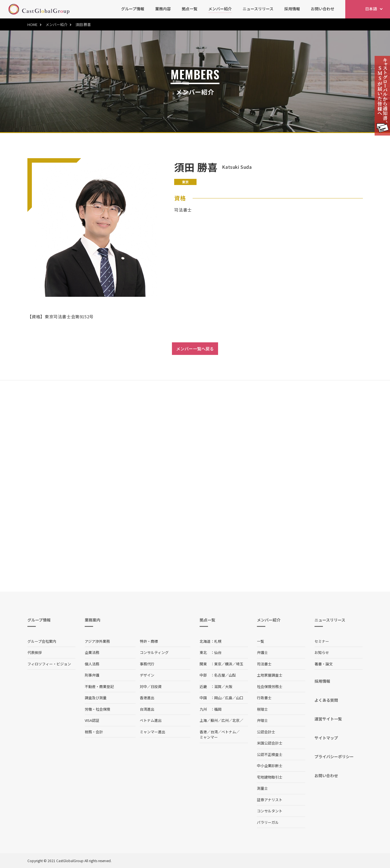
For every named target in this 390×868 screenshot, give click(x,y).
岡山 (218, 698)
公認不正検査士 (270, 754)
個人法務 (92, 664)
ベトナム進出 (151, 720)
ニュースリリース (258, 9)
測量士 (262, 788)
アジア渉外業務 (97, 641)
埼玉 (240, 664)
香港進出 (147, 698)
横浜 (229, 664)
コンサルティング (154, 652)
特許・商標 (149, 641)
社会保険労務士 (270, 686)
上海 (203, 720)
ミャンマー (209, 737)
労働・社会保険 (97, 709)
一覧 (261, 641)
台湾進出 (147, 709)
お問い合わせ (323, 9)
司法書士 (264, 664)
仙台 (218, 652)
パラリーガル (268, 822)
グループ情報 (133, 9)
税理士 (262, 709)
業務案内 (93, 620)
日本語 (371, 9)
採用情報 (292, 9)
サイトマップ (326, 738)
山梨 (232, 675)
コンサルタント (270, 811)
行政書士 (264, 698)
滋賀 (218, 686)
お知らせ (322, 652)
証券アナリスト (270, 800)
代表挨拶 (35, 652)
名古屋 (220, 675)
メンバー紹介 (220, 9)
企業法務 (92, 652)
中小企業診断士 (270, 766)
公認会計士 (266, 732)
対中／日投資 (151, 686)
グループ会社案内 (42, 641)
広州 (225, 720)
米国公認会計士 (270, 743)
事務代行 (147, 664)
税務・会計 (94, 732)
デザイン (147, 675)
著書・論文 (324, 664)
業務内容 (163, 9)
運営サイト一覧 (328, 719)
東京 (218, 664)
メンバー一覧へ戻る (195, 349)
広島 (229, 698)
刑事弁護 (92, 675)
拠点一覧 (190, 9)
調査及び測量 (96, 698)
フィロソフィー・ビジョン (49, 664)
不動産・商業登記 (99, 686)
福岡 (218, 709)
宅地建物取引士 (270, 777)
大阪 (229, 686)
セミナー (322, 641)
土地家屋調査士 (270, 675)
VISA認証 (92, 720)
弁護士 (262, 652)
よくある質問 (326, 700)
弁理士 (262, 720)
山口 (240, 698)
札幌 (218, 641)
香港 (203, 732)
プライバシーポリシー (334, 756)
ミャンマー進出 (153, 732)
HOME (32, 24)
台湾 (214, 732)
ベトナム (229, 732)
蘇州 (214, 720)
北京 (236, 720)
